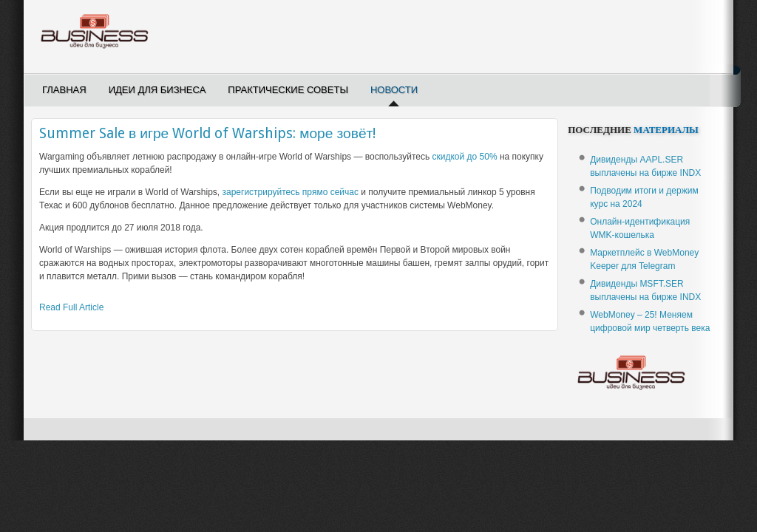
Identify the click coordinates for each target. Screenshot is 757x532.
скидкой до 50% (465, 157)
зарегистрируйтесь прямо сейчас (291, 192)
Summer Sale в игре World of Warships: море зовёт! (207, 133)
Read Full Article (71, 307)
